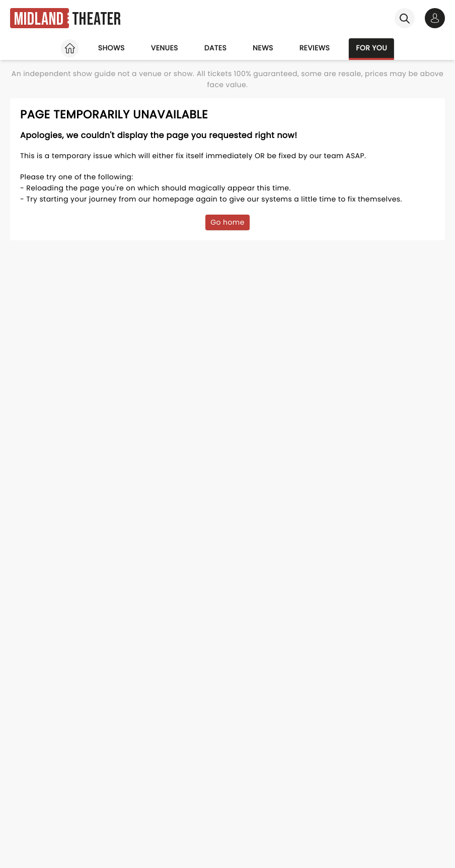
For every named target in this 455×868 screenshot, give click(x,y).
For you (371, 48)
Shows (111, 48)
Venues (165, 48)
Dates (215, 48)
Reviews (315, 48)
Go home (227, 222)
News (263, 48)
